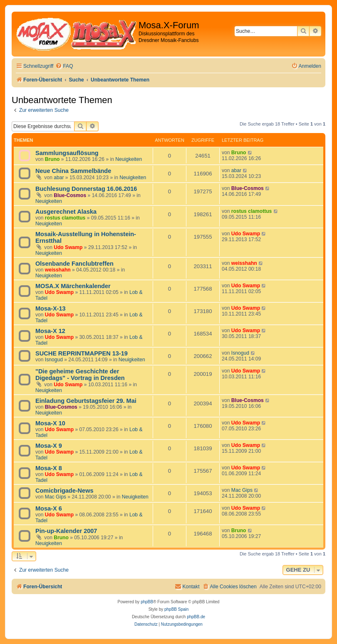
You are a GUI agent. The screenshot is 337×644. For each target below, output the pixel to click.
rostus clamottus (65, 218)
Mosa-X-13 (51, 308)
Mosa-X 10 (50, 423)
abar (59, 178)
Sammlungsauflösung (67, 153)
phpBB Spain (176, 609)
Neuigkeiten (129, 159)
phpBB (147, 602)
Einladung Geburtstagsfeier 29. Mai (86, 401)
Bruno (52, 159)
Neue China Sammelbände (73, 171)
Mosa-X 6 (49, 508)
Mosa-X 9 (49, 446)
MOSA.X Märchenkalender (73, 286)
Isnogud (54, 360)
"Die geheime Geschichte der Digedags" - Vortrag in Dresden (80, 375)
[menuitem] (64, 66)
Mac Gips (56, 497)
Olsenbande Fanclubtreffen (74, 264)
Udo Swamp (68, 247)
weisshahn (58, 270)
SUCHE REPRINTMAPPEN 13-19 (82, 353)
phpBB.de (196, 617)
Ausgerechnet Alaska (66, 212)
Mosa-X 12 (50, 331)
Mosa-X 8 (49, 468)
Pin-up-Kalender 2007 (66, 531)
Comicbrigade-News (64, 491)
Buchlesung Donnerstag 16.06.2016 (86, 189)
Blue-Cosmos (70, 195)
